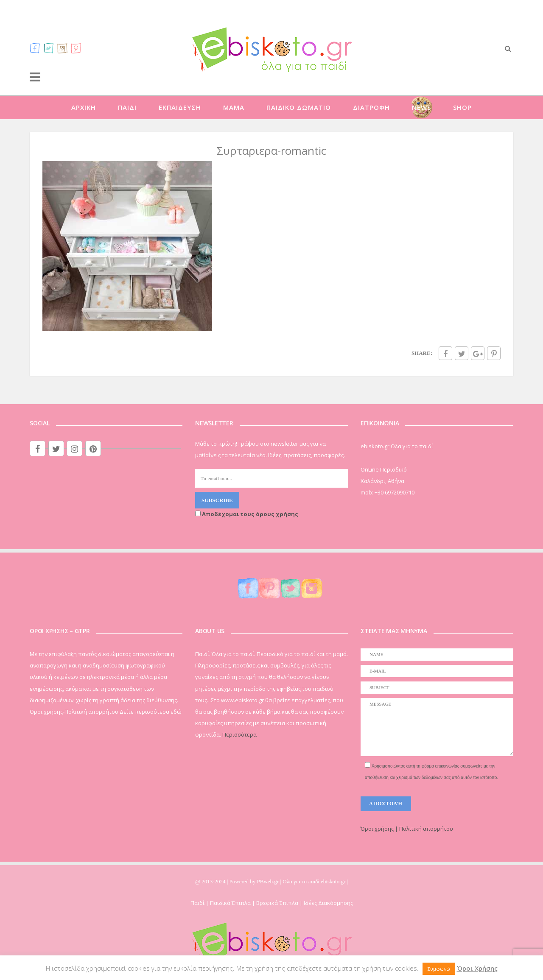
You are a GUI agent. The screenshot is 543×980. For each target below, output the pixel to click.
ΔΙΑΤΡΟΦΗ (371, 107)
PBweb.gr (269, 881)
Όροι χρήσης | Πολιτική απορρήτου (407, 829)
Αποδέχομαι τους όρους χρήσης (247, 514)
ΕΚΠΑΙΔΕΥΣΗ (180, 107)
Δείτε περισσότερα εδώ (151, 712)
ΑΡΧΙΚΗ (84, 107)
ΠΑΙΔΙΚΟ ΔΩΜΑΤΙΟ (299, 107)
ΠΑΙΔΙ (127, 107)
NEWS (421, 107)
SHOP (462, 107)
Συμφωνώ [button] (439, 969)
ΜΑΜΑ (234, 107)
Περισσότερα (239, 734)
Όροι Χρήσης (477, 968)
